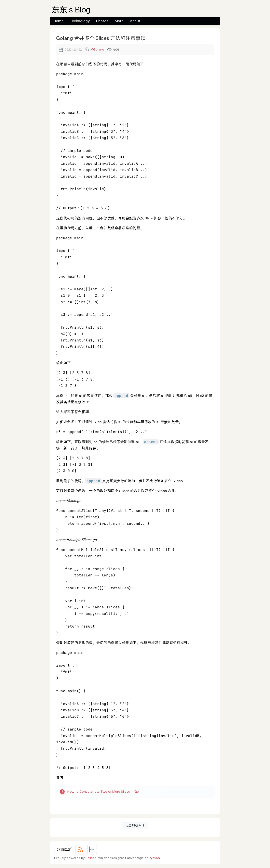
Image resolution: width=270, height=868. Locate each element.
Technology (80, 21)
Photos (102, 21)
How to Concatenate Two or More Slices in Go (104, 792)
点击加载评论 (135, 825)
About (135, 21)
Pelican (91, 858)
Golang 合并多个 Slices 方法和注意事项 (101, 38)
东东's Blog (71, 10)
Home (58, 21)
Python (154, 858)
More (119, 21)
